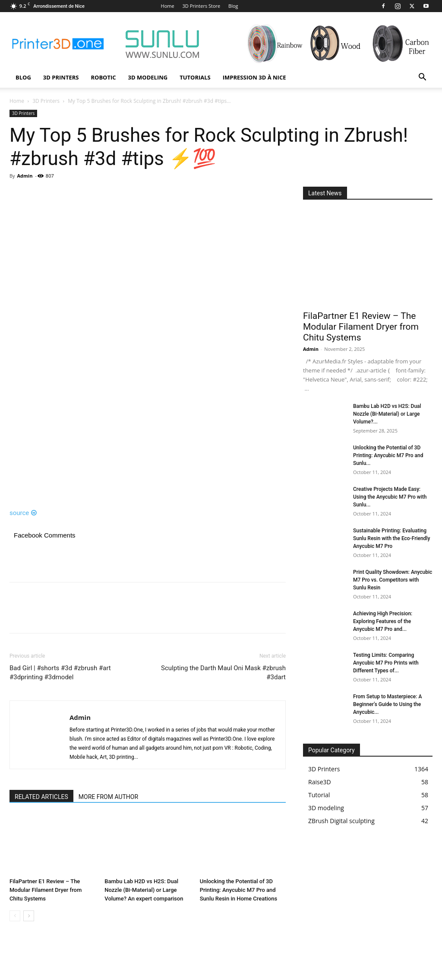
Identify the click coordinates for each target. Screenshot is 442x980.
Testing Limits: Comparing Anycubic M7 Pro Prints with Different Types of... (386, 663)
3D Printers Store (202, 6)
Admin (25, 176)
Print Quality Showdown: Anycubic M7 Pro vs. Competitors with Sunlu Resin (393, 580)
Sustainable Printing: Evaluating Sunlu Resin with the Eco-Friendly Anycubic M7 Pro (391, 538)
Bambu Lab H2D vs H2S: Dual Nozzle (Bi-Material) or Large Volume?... (387, 414)
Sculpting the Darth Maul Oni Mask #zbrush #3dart (223, 673)
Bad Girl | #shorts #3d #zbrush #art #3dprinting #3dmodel (60, 673)
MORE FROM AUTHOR (108, 797)
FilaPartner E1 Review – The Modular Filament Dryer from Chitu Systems (46, 890)
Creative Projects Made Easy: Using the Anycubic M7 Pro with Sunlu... (390, 497)
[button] (422, 78)
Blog (233, 6)
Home (168, 6)
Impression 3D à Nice (254, 77)
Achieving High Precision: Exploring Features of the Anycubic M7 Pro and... (383, 621)
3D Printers (61, 77)
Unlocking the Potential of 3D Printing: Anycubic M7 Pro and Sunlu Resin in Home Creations (239, 890)
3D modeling (148, 77)
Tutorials (195, 77)
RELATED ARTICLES (41, 797)
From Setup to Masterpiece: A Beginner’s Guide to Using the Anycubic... (387, 704)
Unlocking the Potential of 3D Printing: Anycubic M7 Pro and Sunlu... (388, 455)
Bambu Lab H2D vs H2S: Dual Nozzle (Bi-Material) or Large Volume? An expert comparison (144, 890)
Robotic (103, 77)
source (23, 513)
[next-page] (29, 916)
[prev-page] (15, 916)
